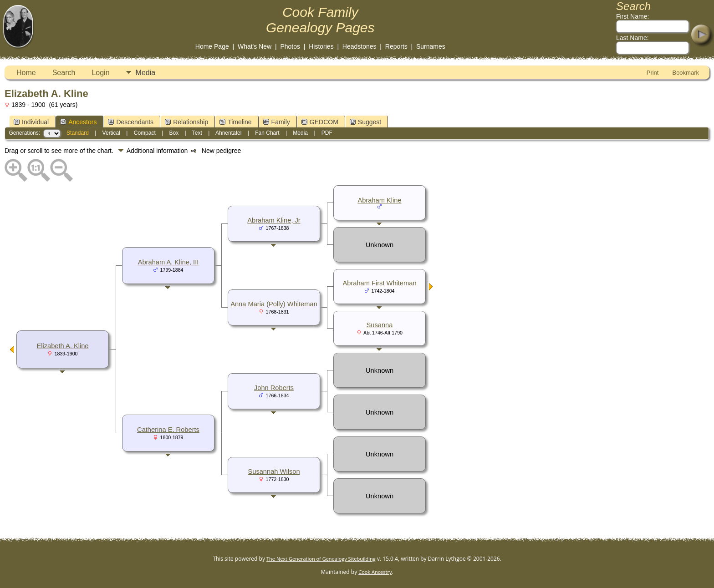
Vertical (111, 133)
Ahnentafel (228, 133)
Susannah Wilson (274, 471)
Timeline (235, 122)
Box (174, 133)
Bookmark (686, 73)
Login (100, 73)
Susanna (380, 325)
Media (146, 73)
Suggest (365, 122)
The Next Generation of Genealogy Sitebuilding (321, 559)
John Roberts (274, 388)
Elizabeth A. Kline (62, 346)
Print (653, 73)
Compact (145, 133)
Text (197, 133)
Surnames (431, 46)
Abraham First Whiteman (379, 283)
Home (26, 73)
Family (277, 122)
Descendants (131, 122)
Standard (78, 133)
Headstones (360, 46)
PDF (327, 133)
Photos (290, 46)
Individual (31, 122)
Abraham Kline (379, 200)
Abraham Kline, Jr (274, 220)
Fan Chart (267, 133)
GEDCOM (320, 122)
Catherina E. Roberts (168, 430)
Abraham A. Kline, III (168, 262)
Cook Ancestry (375, 572)
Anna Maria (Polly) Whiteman (274, 304)
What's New (255, 46)
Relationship (186, 122)
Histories (321, 46)
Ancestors (78, 122)
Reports (396, 46)
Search (64, 73)
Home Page (212, 46)
